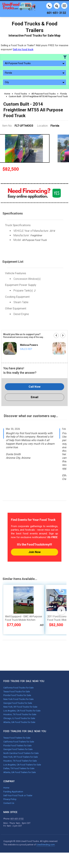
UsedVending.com (46, 845)
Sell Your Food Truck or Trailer (18, 795)
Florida (35, 73)
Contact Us (9, 803)
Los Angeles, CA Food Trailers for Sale (22, 765)
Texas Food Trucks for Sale (17, 692)
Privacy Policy (10, 799)
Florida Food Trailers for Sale (17, 746)
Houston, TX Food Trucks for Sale (20, 714)
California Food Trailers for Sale (19, 742)
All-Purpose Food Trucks (35, 63)
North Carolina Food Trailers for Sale (21, 753)
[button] (56, 335)
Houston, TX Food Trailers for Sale (20, 761)
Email (35, 397)
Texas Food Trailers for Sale (17, 738)
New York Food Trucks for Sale (18, 699)
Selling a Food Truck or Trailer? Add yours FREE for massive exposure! (35, 47)
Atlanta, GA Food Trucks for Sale (19, 722)
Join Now (34, 552)
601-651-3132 (17, 819)
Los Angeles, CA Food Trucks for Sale (22, 711)
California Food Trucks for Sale (18, 688)
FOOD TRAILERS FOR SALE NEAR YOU (25, 731)
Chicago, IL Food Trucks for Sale (19, 718)
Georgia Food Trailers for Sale (18, 749)
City (35, 82)
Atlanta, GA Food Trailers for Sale (20, 772)
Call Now (35, 387)
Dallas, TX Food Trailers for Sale (19, 768)
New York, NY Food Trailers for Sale (21, 757)
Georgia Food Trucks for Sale (18, 703)
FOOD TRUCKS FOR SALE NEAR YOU (24, 681)
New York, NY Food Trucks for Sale (20, 707)
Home (6, 788)
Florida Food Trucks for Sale (17, 695)
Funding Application (13, 792)
